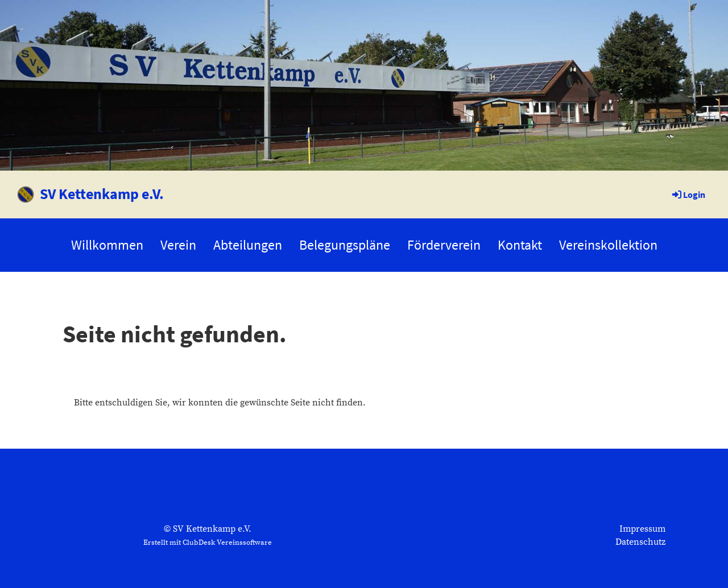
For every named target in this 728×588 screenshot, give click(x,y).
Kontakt (520, 245)
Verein (178, 245)
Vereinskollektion (608, 245)
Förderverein (444, 245)
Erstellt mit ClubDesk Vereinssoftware (208, 543)
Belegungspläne (345, 245)
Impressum (642, 529)
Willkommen (107, 245)
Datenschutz (640, 542)
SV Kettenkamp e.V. (102, 194)
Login (688, 194)
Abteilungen (248, 245)
